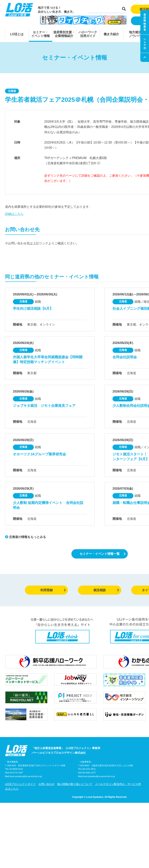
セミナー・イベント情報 (41, 34)
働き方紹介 (111, 34)
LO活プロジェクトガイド (20, 784)
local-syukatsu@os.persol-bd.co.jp (26, 776)
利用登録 (53, 590)
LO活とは (17, 34)
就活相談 (106, 590)
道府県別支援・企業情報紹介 (64, 34)
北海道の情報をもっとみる (25, 537)
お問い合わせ (47, 784)
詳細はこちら (14, 214)
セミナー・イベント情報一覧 (103, 554)
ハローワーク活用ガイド (88, 34)
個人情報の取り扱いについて (75, 784)
